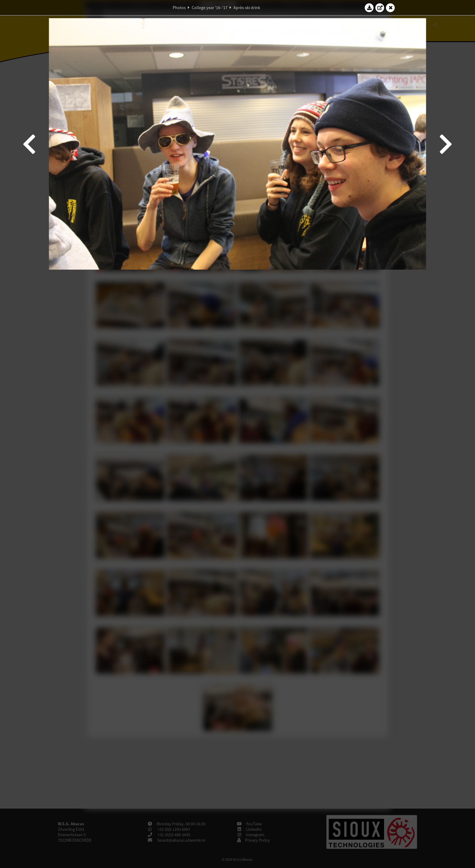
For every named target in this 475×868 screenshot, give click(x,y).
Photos (179, 8)
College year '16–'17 (210, 8)
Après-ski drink (247, 8)
